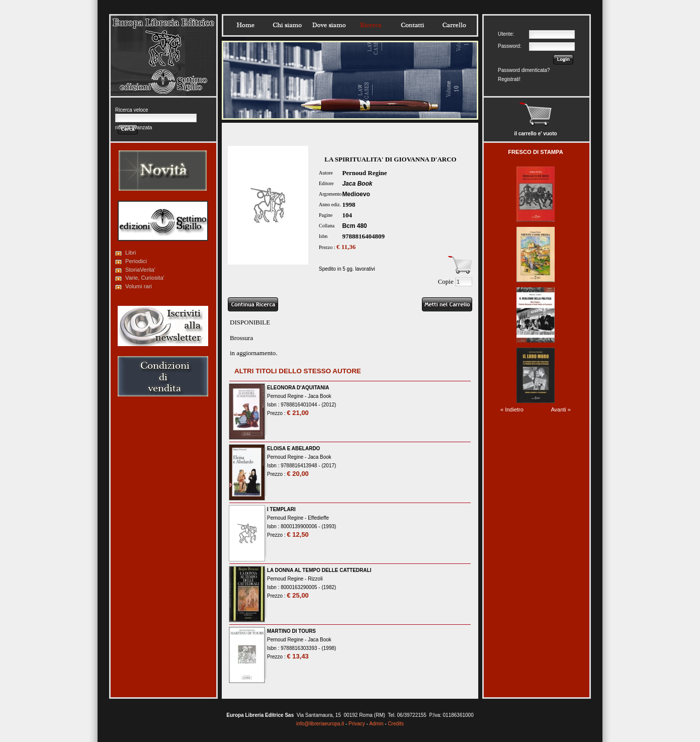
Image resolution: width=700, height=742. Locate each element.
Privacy (357, 724)
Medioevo (356, 194)
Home (245, 25)
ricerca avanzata (134, 128)
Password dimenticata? (524, 70)
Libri (130, 253)
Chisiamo (287, 25)
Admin (376, 724)
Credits (396, 724)
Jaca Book (357, 184)
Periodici (136, 261)
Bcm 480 (354, 226)
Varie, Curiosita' (145, 278)
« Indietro (512, 409)
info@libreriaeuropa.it (320, 724)
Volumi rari (139, 286)
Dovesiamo (329, 25)
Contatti (412, 25)
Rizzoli (315, 579)
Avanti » (561, 409)
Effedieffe (318, 518)
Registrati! (509, 79)
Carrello (454, 25)
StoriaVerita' (140, 270)
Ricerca (371, 25)
